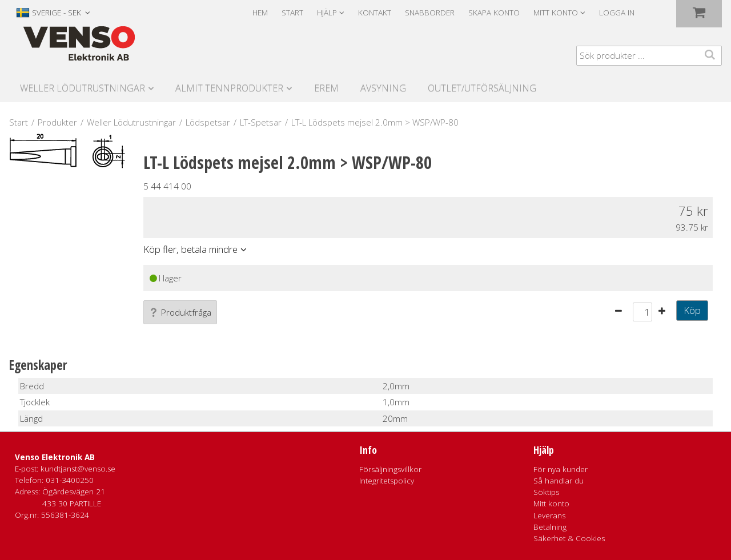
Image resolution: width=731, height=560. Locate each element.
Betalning (550, 527)
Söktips (546, 492)
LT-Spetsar (261, 122)
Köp (692, 310)
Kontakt (375, 13)
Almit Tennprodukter (229, 88)
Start (292, 13)
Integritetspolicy (387, 481)
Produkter (57, 122)
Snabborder (430, 13)
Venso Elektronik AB (55, 457)
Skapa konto (494, 13)
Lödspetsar (208, 122)
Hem (260, 13)
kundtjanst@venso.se (78, 469)
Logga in (617, 13)
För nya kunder (561, 469)
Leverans (549, 515)
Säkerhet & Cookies (569, 538)
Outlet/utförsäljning (482, 88)
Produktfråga (180, 312)
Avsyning (383, 88)
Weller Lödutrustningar (83, 88)
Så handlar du (559, 481)
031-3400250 (70, 480)
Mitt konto (551, 503)
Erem (326, 88)
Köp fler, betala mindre (190, 249)
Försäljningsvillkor (390, 469)
